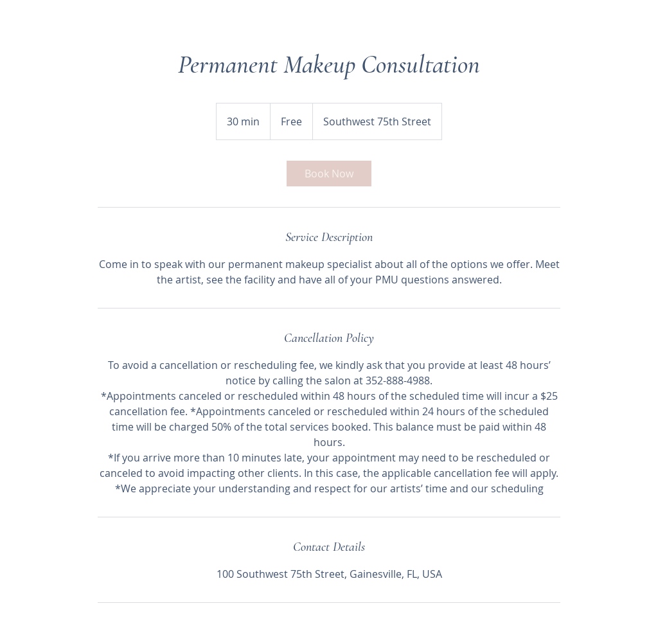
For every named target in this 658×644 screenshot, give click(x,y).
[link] (329, 174)
